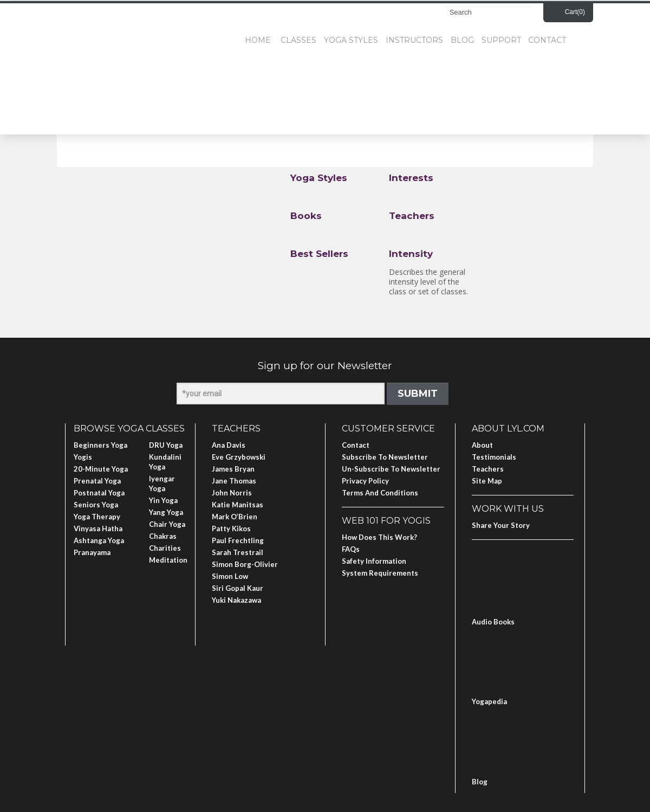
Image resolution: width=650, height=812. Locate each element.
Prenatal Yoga (97, 481)
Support (501, 40)
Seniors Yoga (96, 505)
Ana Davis (229, 445)
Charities (165, 548)
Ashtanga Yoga (99, 540)
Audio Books (493, 622)
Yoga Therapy (97, 517)
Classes (298, 40)
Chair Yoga (167, 524)
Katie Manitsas (238, 505)
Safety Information (374, 561)
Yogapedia (489, 701)
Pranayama (92, 552)
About (482, 445)
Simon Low (230, 576)
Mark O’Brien (235, 517)
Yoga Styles (351, 40)
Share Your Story (501, 525)
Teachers (412, 216)
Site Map (487, 481)
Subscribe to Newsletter (385, 457)
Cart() (575, 12)
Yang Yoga (166, 512)
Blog (462, 40)
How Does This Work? (379, 537)
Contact (547, 40)
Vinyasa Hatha (98, 529)
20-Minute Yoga (101, 469)
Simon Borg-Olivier (245, 564)
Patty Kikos (231, 529)
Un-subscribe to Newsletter (391, 469)
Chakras (163, 536)
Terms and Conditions (380, 493)
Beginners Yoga (100, 445)
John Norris (232, 493)
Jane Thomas (234, 481)
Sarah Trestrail (238, 552)
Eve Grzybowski (239, 457)
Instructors (414, 40)
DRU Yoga (166, 445)
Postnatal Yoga (99, 493)
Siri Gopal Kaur (238, 588)
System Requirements (380, 573)
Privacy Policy (365, 481)
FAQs (351, 549)
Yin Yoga (163, 500)
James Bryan (233, 469)
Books (306, 216)
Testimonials (494, 457)
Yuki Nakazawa (236, 600)
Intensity (411, 254)
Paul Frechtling (238, 540)
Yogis (83, 457)
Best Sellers (319, 254)
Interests (411, 178)
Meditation (168, 560)
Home (258, 40)
